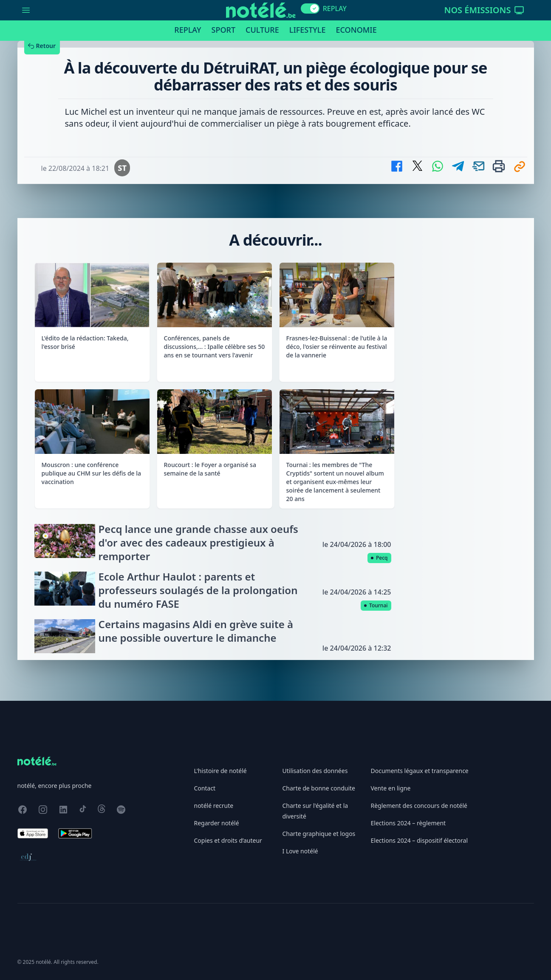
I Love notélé (300, 851)
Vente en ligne (391, 788)
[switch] (310, 8)
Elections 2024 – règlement (408, 823)
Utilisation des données (315, 771)
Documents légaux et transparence (420, 771)
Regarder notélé (217, 823)
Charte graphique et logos (319, 834)
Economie (356, 30)
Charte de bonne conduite (319, 788)
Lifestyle (308, 30)
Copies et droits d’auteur (228, 840)
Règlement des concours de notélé (419, 806)
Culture (262, 30)
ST (122, 168)
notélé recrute (214, 806)
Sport (223, 30)
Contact (205, 788)
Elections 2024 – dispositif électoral (420, 840)
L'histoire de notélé (220, 771)
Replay (188, 30)
